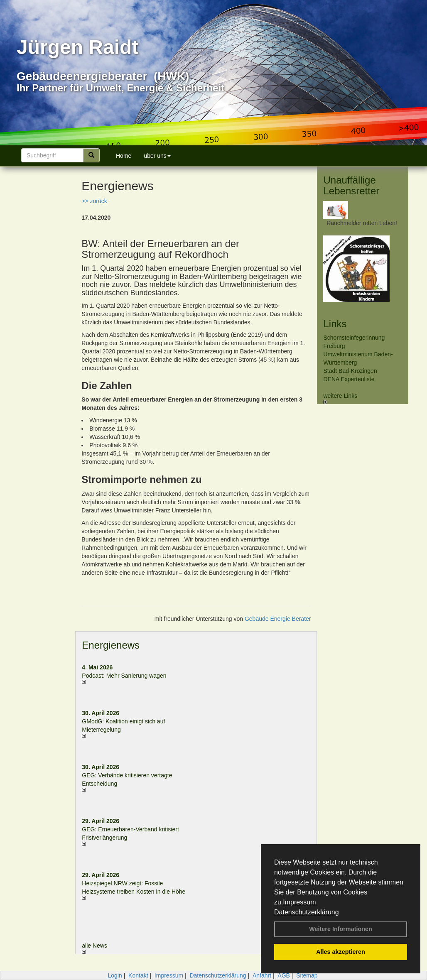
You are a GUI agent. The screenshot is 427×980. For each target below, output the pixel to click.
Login (115, 975)
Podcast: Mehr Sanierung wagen (124, 676)
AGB (284, 975)
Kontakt (138, 975)
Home (124, 156)
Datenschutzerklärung (307, 912)
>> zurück (94, 201)
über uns (157, 156)
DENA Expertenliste (349, 379)
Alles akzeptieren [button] (341, 952)
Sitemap (307, 975)
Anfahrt (262, 975)
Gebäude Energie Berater (278, 619)
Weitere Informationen (341, 929)
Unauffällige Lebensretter (351, 185)
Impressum (299, 902)
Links (335, 324)
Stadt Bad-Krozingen (350, 371)
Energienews (111, 645)
